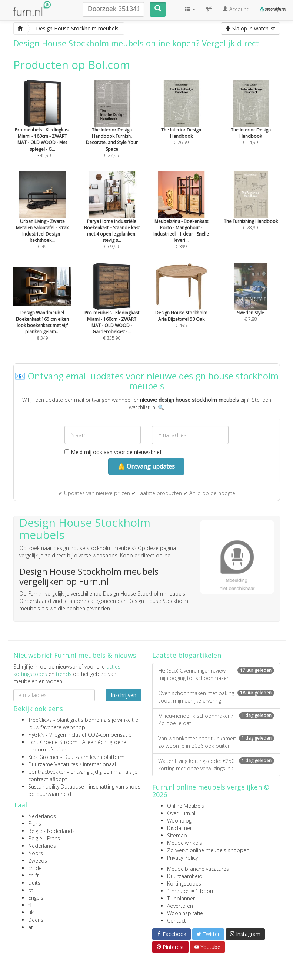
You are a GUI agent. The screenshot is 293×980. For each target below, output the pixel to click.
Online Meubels (186, 806)
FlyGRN (36, 735)
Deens (36, 920)
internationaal (99, 764)
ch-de (35, 868)
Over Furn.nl (181, 813)
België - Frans (44, 838)
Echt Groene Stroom (53, 742)
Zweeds (38, 861)
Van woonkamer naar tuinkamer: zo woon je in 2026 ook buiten (216, 742)
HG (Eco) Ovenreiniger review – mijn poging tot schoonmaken (216, 674)
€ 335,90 (112, 312)
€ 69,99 (112, 220)
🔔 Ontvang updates (146, 466)
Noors (36, 853)
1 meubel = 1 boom (191, 891)
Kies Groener (44, 757)
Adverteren (180, 906)
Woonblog (179, 821)
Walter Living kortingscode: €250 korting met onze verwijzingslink (216, 765)
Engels (36, 898)
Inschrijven (124, 695)
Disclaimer (179, 828)
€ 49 (43, 220)
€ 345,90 (43, 129)
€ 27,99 (112, 129)
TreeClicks (40, 720)
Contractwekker (47, 772)
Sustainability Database (56, 786)
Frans (35, 824)
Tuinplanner (181, 898)
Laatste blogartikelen (187, 655)
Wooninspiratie (185, 913)
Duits (34, 883)
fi (29, 905)
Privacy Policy (182, 858)
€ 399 (182, 220)
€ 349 (43, 312)
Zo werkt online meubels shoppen (208, 850)
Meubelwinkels (184, 843)
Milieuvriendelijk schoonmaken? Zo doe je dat (216, 719)
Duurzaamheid (185, 876)
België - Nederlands (51, 831)
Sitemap (177, 835)
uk (31, 912)
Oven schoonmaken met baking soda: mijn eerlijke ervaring (216, 697)
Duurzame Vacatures (53, 764)
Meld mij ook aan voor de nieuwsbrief (113, 452)
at (31, 927)
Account (236, 9)
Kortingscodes (184, 884)
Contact (177, 921)
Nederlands (42, 816)
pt (31, 890)
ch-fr (34, 875)
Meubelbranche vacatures (198, 869)
